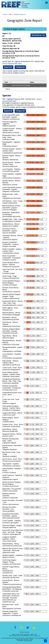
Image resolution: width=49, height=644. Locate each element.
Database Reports (19, 14)
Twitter (28, 629)
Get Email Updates (24, 632)
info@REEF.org (37, 636)
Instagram (21, 629)
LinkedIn (34, 629)
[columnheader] (7, 82)
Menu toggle (46, 4)
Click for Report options (15, 29)
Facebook (15, 629)
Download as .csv (38, 35)
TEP (10, 33)
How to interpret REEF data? (12, 63)
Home (5, 14)
